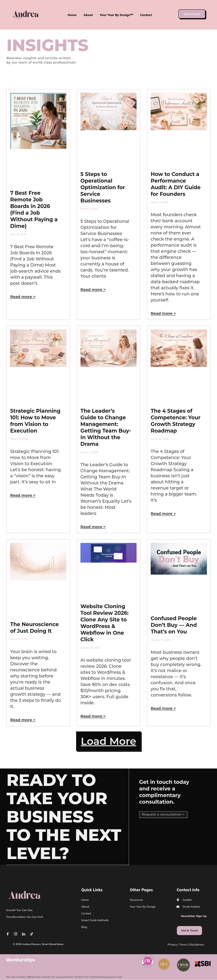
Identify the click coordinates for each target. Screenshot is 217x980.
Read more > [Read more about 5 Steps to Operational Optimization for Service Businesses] (93, 290)
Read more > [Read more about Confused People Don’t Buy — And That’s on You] (163, 708)
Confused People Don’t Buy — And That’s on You (174, 625)
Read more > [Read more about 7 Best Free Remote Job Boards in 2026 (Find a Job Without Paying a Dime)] (23, 297)
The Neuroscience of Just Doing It (34, 628)
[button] (108, 741)
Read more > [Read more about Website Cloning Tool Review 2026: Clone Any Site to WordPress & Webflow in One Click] (93, 716)
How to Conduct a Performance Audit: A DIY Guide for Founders (176, 184)
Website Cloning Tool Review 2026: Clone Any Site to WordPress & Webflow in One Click (105, 623)
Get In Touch (192, 14)
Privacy (172, 945)
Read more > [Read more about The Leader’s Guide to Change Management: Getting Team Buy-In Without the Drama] (93, 527)
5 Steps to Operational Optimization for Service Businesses (103, 187)
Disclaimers (197, 945)
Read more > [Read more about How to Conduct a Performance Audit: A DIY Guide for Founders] (163, 313)
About (88, 15)
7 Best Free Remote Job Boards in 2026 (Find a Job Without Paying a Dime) (34, 209)
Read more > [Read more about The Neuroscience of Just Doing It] (23, 720)
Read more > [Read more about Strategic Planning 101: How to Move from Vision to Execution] (23, 495)
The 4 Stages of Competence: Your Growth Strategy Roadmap (176, 421)
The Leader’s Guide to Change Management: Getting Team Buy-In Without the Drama (106, 427)
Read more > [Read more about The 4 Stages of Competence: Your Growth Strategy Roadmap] (163, 514)
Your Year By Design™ (116, 15)
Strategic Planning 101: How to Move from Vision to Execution (35, 421)
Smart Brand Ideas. (53, 944)
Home (72, 15)
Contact (146, 15)
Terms (183, 945)
